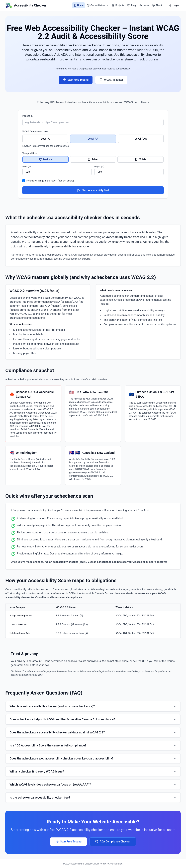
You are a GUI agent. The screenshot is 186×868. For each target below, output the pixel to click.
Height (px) (99, 167)
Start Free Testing (76, 80)
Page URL (27, 116)
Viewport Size (30, 153)
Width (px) (27, 167)
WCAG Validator (111, 80)
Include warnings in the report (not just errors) (50, 181)
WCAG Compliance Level (35, 132)
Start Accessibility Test (93, 190)
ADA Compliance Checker (113, 842)
